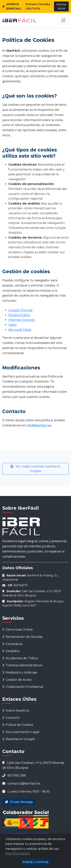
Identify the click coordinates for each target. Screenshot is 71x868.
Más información (18, 853)
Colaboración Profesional (23, 687)
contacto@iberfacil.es (24, 784)
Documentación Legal (21, 732)
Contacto (11, 718)
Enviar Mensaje (19, 802)
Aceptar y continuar (35, 862)
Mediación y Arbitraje (20, 672)
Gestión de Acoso (17, 680)
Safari (12, 325)
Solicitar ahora (61, 6)
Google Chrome (20, 310)
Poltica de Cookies (18, 725)
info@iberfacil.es (39, 425)
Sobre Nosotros (16, 711)
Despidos (11, 651)
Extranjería (12, 644)
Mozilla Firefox (19, 315)
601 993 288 (17, 776)
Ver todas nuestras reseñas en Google (35, 469)
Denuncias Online (18, 630)
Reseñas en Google (19, 739)
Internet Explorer (22, 320)
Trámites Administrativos (22, 665)
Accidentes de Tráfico (20, 658)
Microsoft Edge (20, 330)
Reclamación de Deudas (22, 637)
